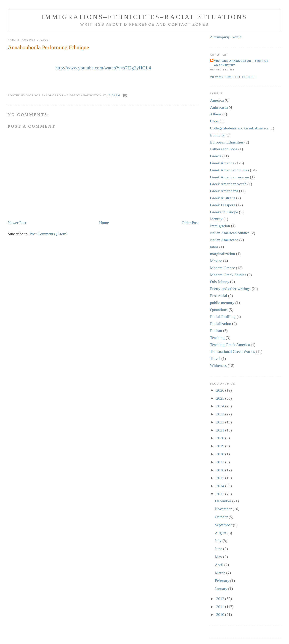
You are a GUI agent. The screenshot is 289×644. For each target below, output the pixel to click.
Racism (216, 331)
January (221, 589)
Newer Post (17, 223)
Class (214, 121)
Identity (216, 219)
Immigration (220, 226)
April (219, 565)
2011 (221, 607)
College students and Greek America (239, 128)
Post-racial (219, 296)
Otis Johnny (220, 282)
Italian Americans (224, 240)
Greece (216, 156)
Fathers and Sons (224, 149)
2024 (221, 406)
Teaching (217, 338)
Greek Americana (224, 191)
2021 (221, 430)
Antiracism (219, 107)
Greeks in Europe (224, 212)
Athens (216, 114)
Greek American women (230, 177)
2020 (221, 438)
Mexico (216, 261)
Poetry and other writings (230, 289)
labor (214, 247)
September (224, 525)
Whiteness (218, 365)
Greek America (222, 163)
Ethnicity (217, 135)
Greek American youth (228, 184)
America (217, 100)
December (223, 501)
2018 (221, 454)
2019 (221, 446)
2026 (221, 390)
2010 (221, 614)
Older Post (190, 223)
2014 (221, 486)
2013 (221, 494)
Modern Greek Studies (228, 275)
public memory (222, 303)
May (219, 557)
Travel (215, 358)
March (220, 573)
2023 (221, 414)
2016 (221, 470)
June (219, 549)
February (222, 581)
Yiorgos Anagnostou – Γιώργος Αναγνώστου (241, 63)
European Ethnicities (227, 142)
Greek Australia (223, 198)
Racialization (221, 324)
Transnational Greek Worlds (233, 351)
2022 (221, 422)
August (221, 533)
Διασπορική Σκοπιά (226, 37)
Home (104, 223)
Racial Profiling (223, 316)
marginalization (223, 254)
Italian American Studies (230, 233)
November (224, 509)
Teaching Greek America (230, 345)
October (222, 517)
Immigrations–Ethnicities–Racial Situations (144, 17)
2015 (221, 478)
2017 (221, 462)
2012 (221, 599)
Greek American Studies (230, 170)
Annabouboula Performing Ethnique (48, 47)
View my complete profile (233, 77)
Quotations (219, 310)
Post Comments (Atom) (49, 234)
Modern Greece (223, 268)
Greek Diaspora (223, 205)
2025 (221, 398)
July (219, 541)
